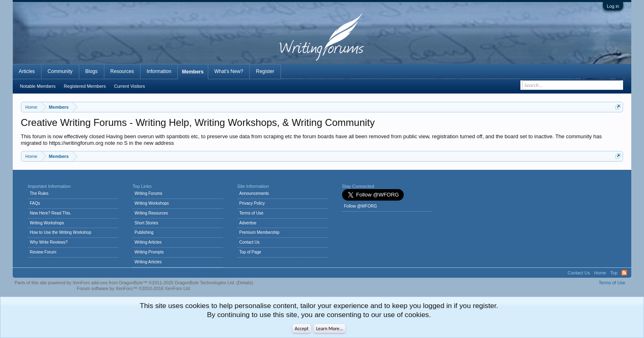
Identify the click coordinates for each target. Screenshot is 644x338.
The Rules (39, 193)
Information (159, 71)
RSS (624, 273)
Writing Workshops (47, 223)
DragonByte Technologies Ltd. (205, 283)
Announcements (254, 193)
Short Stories (147, 223)
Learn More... (330, 329)
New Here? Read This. (51, 213)
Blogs (92, 71)
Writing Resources (152, 213)
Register (265, 71)
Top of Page (250, 252)
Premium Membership (260, 232)
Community (60, 71)
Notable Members (38, 86)
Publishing (144, 232)
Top (614, 273)
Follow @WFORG (361, 206)
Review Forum (43, 252)
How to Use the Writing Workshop (61, 232)
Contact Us (250, 242)
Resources (122, 71)
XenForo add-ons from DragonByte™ (110, 283)
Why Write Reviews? (49, 242)
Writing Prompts (149, 252)
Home (600, 273)
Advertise (248, 223)
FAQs (35, 203)
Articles (27, 71)
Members (193, 72)
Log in (613, 6)
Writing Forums (149, 193)
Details (245, 283)
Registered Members (85, 86)
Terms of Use (252, 213)
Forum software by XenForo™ (134, 288)
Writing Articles (148, 242)
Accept (302, 329)
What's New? (229, 71)
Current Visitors (129, 86)
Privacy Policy (252, 203)
